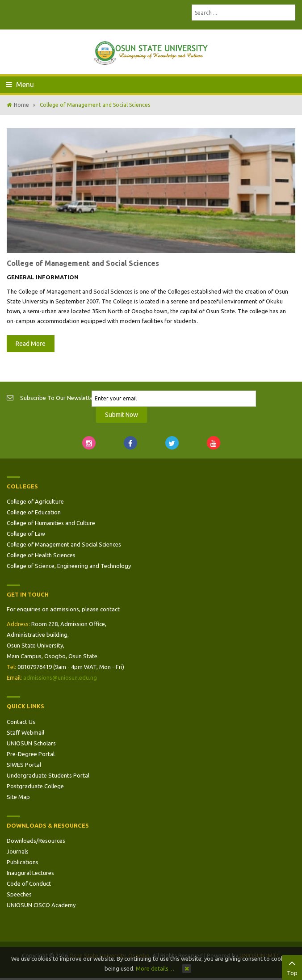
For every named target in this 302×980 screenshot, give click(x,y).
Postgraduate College (35, 786)
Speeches (19, 894)
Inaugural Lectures (30, 873)
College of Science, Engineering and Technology (69, 566)
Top (292, 967)
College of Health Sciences (41, 555)
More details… (155, 968)
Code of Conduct (29, 883)
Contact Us (21, 722)
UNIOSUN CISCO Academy (41, 905)
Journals (18, 851)
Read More (31, 344)
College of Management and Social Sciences (83, 263)
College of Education (34, 512)
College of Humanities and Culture (51, 523)
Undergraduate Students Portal (48, 775)
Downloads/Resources (36, 841)
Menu (20, 84)
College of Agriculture (35, 501)
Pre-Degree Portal (31, 754)
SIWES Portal (24, 765)
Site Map (18, 797)
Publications (23, 862)
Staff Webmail (25, 732)
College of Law (26, 534)
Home (21, 105)
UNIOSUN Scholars (31, 743)
